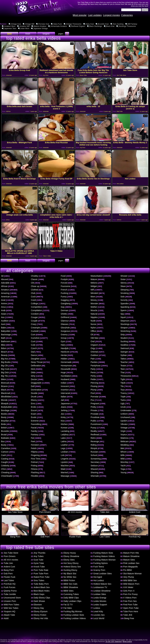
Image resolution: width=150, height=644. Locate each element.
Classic (34, 279)
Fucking (64, 293)
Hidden (64, 359)
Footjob (64, 279)
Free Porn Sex (130, 601)
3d (2, 276)
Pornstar (95, 397)
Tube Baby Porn (41, 584)
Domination (36, 390)
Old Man (95, 338)
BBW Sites (68, 591)
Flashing (35, 472)
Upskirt (124, 421)
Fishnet (34, 462)
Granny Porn (99, 570)
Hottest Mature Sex (102, 584)
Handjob (65, 348)
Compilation (36, 310)
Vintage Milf (30, 24)
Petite (93, 379)
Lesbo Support (100, 605)
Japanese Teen (10, 28)
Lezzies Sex (99, 615)
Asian (4, 314)
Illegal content (127, 642)
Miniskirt (94, 293)
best (10, 34)
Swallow (124, 345)
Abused (5, 279)
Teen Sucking (118, 24)
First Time (35, 459)
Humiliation (66, 376)
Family (34, 431)
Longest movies (111, 15)
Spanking (125, 307)
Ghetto (64, 314)
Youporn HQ (10, 611)
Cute (33, 345)
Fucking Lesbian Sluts (74, 615)
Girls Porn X (129, 591)
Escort (34, 410)
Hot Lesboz (99, 580)
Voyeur (124, 435)
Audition (5, 321)
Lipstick (64, 462)
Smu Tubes (39, 580)
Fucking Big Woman (73, 611)
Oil (92, 335)
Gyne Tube (39, 563)
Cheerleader (7, 476)
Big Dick (5, 372)
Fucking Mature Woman (104, 560)
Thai (122, 372)
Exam (34, 414)
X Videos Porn (130, 598)
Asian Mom (25, 28)
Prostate (94, 414)
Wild (122, 459)
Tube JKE (128, 615)
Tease (123, 366)
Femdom (35, 445)
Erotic (34, 407)
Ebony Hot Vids (41, 618)
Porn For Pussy (130, 594)
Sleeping (125, 290)
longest (46, 34)
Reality (94, 431)
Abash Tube (9, 615)
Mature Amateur (40, 26)
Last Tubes (105, 536)
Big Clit (4, 366)
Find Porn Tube (130, 605)
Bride (4, 424)
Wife (123, 455)
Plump (94, 390)
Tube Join (105, 511)
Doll (33, 386)
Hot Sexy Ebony (71, 563)
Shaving (94, 472)
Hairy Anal (90, 24)
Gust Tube (38, 560)
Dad (33, 352)
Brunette (5, 431)
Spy (122, 314)
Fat (32, 438)
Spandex (125, 303)
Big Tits (4, 376)
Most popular (80, 15)
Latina (64, 441)
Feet (33, 441)
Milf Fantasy (132, 24)
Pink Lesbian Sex (131, 563)
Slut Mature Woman (132, 574)
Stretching (125, 331)
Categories (127, 15)
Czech (34, 348)
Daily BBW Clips (71, 598)
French (64, 290)
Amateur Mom (10, 26)
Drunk (34, 397)
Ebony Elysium (41, 611)
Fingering (35, 455)
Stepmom (125, 321)
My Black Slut (70, 574)
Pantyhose (96, 366)
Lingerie (64, 459)
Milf (92, 290)
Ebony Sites (69, 560)
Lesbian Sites (100, 594)
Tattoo (123, 359)
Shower (124, 276)
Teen (123, 369)
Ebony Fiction (40, 615)
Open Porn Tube (131, 608)
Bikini (4, 379)
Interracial (65, 393)
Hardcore (65, 352)
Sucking (124, 341)
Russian (94, 452)
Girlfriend (65, 317)
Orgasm (94, 345)
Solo (123, 297)
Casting (5, 459)
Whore (124, 452)
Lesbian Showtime (102, 591)
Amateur (5, 290)
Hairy (63, 345)
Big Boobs (6, 362)
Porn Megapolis (130, 567)
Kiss (63, 421)
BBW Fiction (69, 580)
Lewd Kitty (98, 611)
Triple (123, 397)
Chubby (34, 276)
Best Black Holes (42, 591)
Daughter (35, 359)
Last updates (95, 15)
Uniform (124, 414)
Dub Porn (45, 536)
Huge (63, 372)
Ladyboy (65, 435)
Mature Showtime (131, 556)
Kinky (63, 417)
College (34, 303)
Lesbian (64, 452)
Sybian (124, 355)
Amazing (5, 293)
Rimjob (94, 448)
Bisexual (5, 383)
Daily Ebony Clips (42, 598)
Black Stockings (96, 26)
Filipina (34, 452)
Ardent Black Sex (42, 587)
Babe (4, 328)
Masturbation (97, 276)
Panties (94, 362)
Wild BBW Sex (130, 580)
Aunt (3, 324)
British (4, 428)
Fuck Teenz (99, 567)
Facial (34, 428)
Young (123, 472)
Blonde (4, 400)
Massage (65, 476)
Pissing (94, 386)
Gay (63, 307)
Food (63, 276)
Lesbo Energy (100, 598)
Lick (63, 455)
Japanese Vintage (40, 28)
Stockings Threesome (127, 26)
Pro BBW (127, 570)
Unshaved (125, 417)
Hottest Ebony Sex (72, 567)
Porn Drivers (45, 511)
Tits (122, 386)
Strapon (124, 328)
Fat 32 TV (68, 605)
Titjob (123, 383)
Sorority (124, 300)
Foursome (65, 286)
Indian (64, 383)
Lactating (65, 431)
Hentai (64, 355)
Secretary (95, 462)
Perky (93, 376)
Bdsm (4, 348)
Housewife (66, 369)
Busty (4, 445)
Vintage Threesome (74, 24)
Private (94, 410)
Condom (35, 314)
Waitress (124, 438)
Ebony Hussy (70, 553)
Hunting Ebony (70, 570)
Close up (35, 286)
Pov (92, 400)
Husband (65, 379)
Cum (33, 335)
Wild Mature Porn (131, 584)
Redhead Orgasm (78, 26)
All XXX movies (75, 511)
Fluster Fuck (75, 536)
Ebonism (38, 605)
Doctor (34, 379)
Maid (63, 469)
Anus (3, 307)
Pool (93, 393)
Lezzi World (99, 618)
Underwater (126, 410)
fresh (28, 34)
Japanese (65, 403)
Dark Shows (39, 601)
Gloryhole (65, 328)
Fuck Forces (10, 587)
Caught (4, 462)
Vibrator (124, 424)
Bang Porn (15, 536)
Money (94, 300)
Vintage (124, 428)
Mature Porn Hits (131, 553)
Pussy (93, 428)
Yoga (123, 469)
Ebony (34, 400)
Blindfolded (6, 397)
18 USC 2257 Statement (114, 642)
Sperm (124, 310)
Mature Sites (129, 560)
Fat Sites (68, 608)
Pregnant (95, 403)
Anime (4, 303)
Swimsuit (125, 348)
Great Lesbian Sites (103, 574)
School (94, 455)
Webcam (125, 441)
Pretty (93, 407)
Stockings (125, 324)
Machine (65, 466)
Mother (94, 307)
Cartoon (5, 452)
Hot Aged (98, 577)
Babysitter (6, 331)
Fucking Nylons (100, 563)
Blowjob (5, 403)
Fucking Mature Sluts (103, 553)
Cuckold (35, 331)
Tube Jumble (10, 594)
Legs (63, 448)
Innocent (65, 386)
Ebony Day (39, 608)
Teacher (124, 362)
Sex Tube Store (15, 511)
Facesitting (36, 424)
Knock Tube (39, 567)
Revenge (95, 441)
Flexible (34, 476)
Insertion (65, 390)
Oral (93, 341)
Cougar (34, 317)
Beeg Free (129, 618)
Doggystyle (36, 383)
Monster (94, 303)
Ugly (123, 403)
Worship (124, 462)
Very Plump (129, 577)
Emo (33, 403)
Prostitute (95, 417)
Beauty (4, 355)
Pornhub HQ (135, 536)
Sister (123, 279)
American (5, 297)
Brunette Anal (103, 24)
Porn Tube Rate (41, 570)
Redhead (95, 435)
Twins (123, 400)
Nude (93, 321)
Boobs (4, 414)
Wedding (125, 445)
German (65, 310)
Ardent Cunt (135, 511)
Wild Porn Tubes (11, 605)
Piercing (94, 383)
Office (93, 331)
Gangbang (66, 303)
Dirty (33, 376)
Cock (33, 297)
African (4, 286)
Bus (3, 441)
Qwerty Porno (10, 591)
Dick (33, 369)
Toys (123, 390)
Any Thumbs (39, 553)
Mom (93, 297)
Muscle (94, 310)
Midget (94, 286)
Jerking (64, 410)
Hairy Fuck (57, 24)
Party (93, 369)
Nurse (93, 324)
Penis (93, 372)
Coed (33, 300)
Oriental (94, 352)
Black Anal (110, 26)
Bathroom (6, 341)
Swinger (124, 352)
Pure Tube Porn (41, 574)
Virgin (123, 431)
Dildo (33, 372)
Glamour (65, 321)
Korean (64, 428)
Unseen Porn (10, 601)
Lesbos (97, 608)
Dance (34, 355)
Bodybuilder (7, 407)
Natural (94, 314)
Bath (3, 338)
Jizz (63, 414)
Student (124, 338)
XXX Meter (128, 587)
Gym (63, 341)
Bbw (3, 345)
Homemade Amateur (59, 26)
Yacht (123, 466)
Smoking (124, 293)
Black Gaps (39, 594)
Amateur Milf (24, 26)
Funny (64, 297)
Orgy (93, 348)
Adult (6, 618)
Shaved (94, 469)
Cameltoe (6, 448)
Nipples (94, 317)
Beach (4, 352)
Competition (37, 307)
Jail (62, 400)
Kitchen (64, 424)
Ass (3, 317)
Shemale (95, 476)
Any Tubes (39, 556)
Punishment (96, 424)
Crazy (34, 324)
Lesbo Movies (100, 601)
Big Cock (5, 369)
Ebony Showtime (71, 556)
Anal (3, 300)
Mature (94, 279)
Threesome (126, 376)
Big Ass (5, 359)
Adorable (5, 283)
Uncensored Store (12, 598)
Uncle (123, 407)
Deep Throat (37, 362)
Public (93, 421)
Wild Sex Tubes (11, 608)
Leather (64, 445)
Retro (93, 438)
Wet (122, 448)
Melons (94, 283)
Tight (123, 379)
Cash (4, 455)
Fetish (34, 448)
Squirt (123, 317)
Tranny (124, 393)
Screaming (96, 459)
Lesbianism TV (100, 587)
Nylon (93, 328)
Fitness (34, 469)
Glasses (65, 324)
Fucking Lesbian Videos (75, 618)
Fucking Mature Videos (104, 556)
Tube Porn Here (131, 611)
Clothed (34, 290)
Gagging (65, 300)
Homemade (66, 362)
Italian (64, 397)
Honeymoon (66, 366)
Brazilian (5, 421)
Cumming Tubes (71, 594)
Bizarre (4, 386)
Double (34, 393)
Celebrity (5, 466)
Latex (63, 438)
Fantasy (35, 435)
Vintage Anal (16, 24)
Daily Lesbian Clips (72, 601)
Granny (64, 335)
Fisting (34, 466)
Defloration (36, 366)
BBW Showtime (71, 587)
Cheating (5, 472)
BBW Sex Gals (70, 584)
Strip (123, 335)
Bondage (5, 410)
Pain (93, 359)
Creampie (35, 328)
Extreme (35, 421)
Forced (64, 283)
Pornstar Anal (44, 24)
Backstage (6, 335)
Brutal (4, 435)
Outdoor (94, 355)
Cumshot (35, 338)
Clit (32, 283)
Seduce (94, 466)
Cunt (33, 341)
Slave (123, 286)
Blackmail (6, 393)
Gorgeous (65, 331)
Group (64, 338)
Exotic (34, 417)
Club (33, 293)
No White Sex (70, 577)
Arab (3, 310)
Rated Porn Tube (42, 577)
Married (64, 472)
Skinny (124, 283)
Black (4, 390)
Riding (94, 445)
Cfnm (4, 469)
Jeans (64, 407)
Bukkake (5, 438)
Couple (34, 321)
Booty (4, 417)
